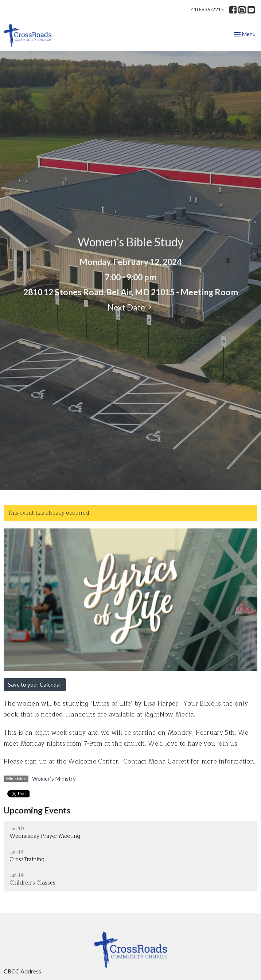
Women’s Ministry (54, 778)
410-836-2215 (207, 9)
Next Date (130, 307)
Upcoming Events (37, 810)
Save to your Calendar (35, 684)
